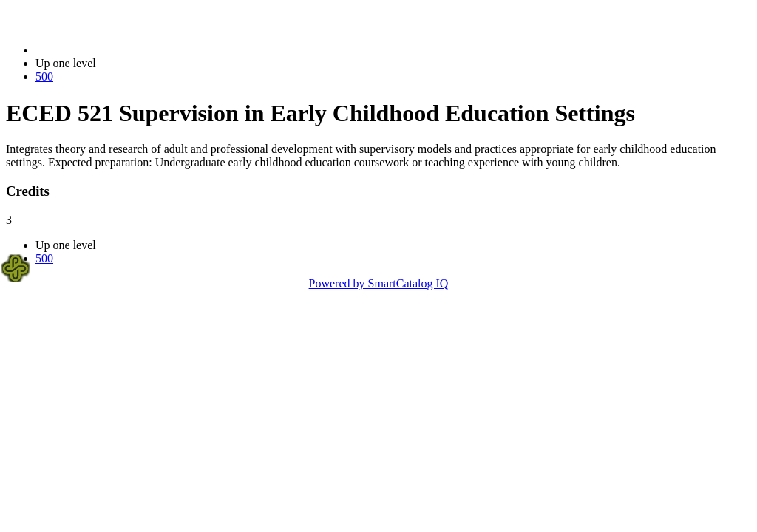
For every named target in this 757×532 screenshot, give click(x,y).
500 (44, 76)
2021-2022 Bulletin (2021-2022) (113, 50)
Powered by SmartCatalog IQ (379, 283)
